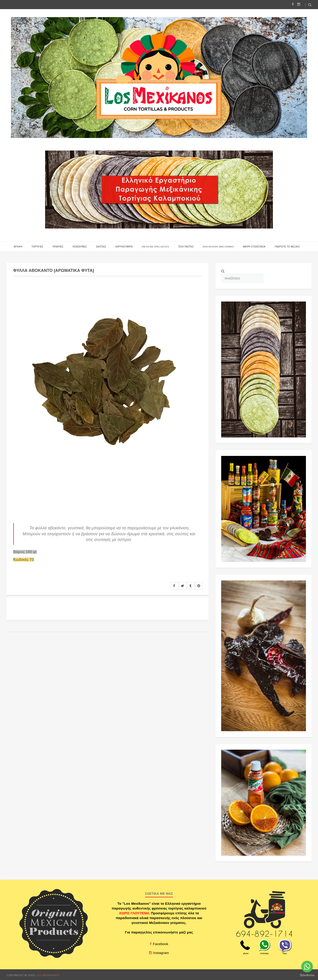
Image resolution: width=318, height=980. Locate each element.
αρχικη (18, 247)
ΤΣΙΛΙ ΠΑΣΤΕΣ (186, 247)
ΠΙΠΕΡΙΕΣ (58, 247)
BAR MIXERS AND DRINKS (218, 247)
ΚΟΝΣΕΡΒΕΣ (80, 247)
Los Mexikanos (47, 975)
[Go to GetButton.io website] (307, 975)
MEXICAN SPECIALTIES (155, 247)
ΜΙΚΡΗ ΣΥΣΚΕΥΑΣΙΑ (254, 247)
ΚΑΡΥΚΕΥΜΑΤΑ (124, 247)
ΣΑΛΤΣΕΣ (101, 247)
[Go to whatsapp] (307, 967)
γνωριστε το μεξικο (287, 247)
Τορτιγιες (37, 247)
